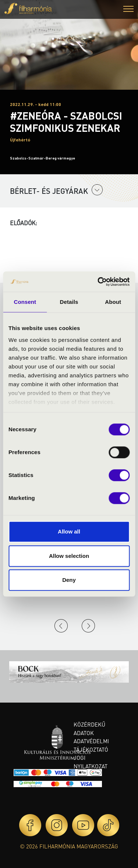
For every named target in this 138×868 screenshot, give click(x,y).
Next (88, 626)
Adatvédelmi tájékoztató (91, 745)
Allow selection (69, 556)
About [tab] (113, 302)
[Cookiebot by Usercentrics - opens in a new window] (98, 282)
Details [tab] (69, 302)
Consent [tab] (25, 302)
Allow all (69, 531)
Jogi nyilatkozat (91, 762)
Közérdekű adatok (89, 729)
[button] (128, 10)
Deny (69, 580)
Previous (61, 626)
